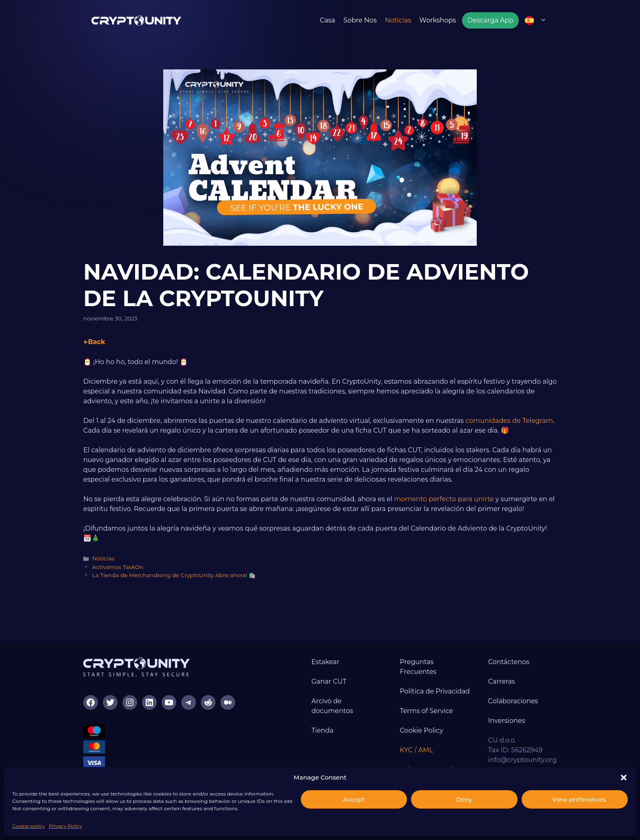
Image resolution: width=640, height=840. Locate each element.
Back (96, 342)
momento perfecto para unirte (444, 499)
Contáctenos (509, 662)
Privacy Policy (65, 826)
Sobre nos (360, 20)
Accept (354, 799)
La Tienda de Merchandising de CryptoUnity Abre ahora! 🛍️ (174, 575)
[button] (624, 778)
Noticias (398, 20)
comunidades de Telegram (509, 421)
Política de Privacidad (435, 691)
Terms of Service (426, 711)
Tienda (322, 730)
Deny (464, 799)
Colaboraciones (513, 701)
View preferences (579, 799)
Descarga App (490, 20)
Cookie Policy (421, 730)
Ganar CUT (329, 681)
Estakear (326, 662)
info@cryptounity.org (522, 760)
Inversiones (507, 721)
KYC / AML (416, 750)
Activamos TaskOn (118, 567)
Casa (327, 20)
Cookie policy (28, 826)
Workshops (438, 20)
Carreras (502, 681)
